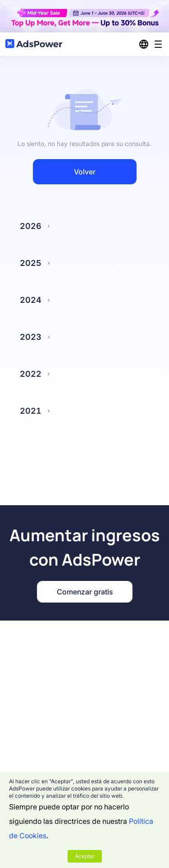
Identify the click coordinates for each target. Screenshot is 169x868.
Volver (85, 172)
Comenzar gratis (85, 592)
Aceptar (85, 856)
